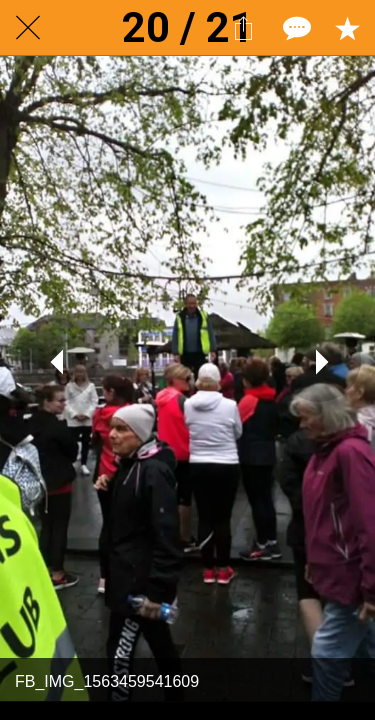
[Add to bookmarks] (347, 28)
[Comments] (295, 28)
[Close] (28, 28)
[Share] (243, 28)
